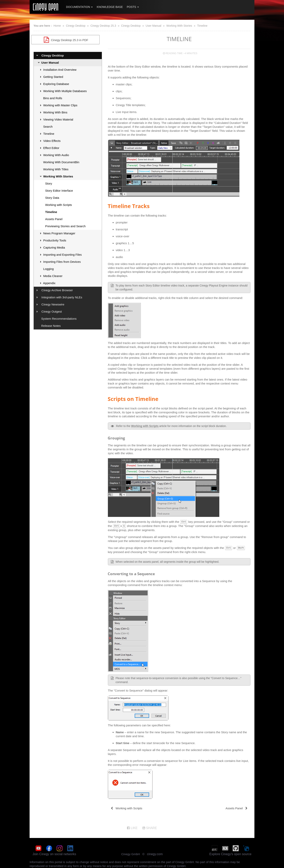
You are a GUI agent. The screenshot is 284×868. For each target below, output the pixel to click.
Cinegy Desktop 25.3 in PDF (68, 40)
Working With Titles (56, 169)
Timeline (202, 26)
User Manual (154, 26)
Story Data (52, 198)
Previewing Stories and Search (65, 226)
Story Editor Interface (59, 191)
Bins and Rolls (53, 98)
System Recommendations (59, 319)
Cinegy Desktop (76, 26)
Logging (48, 269)
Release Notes (51, 326)
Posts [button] (133, 7)
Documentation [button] (79, 7)
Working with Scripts (59, 205)
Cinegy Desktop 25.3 (103, 26)
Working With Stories (179, 26)
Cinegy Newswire (53, 304)
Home (57, 26)
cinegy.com (155, 854)
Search (48, 127)
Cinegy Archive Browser (57, 290)
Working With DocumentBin (61, 162)
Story (49, 183)
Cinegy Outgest (52, 311)
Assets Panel (54, 219)
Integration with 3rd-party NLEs (62, 297)
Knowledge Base (110, 7)
